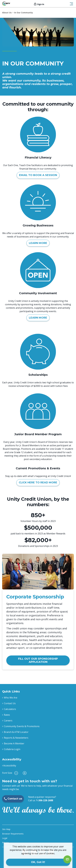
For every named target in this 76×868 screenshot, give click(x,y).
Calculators (10, 709)
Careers (8, 721)
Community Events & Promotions (22, 726)
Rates (7, 715)
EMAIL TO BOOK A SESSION (38, 175)
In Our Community (24, 13)
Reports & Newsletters (16, 738)
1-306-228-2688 (45, 800)
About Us (7, 13)
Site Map (6, 829)
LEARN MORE (38, 243)
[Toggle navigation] (71, 4)
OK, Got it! (38, 862)
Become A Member (14, 743)
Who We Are (11, 698)
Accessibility (10, 766)
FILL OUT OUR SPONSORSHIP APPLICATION (38, 660)
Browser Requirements (13, 834)
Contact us (13, 799)
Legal (5, 838)
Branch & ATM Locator (16, 732)
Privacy (5, 843)
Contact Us (10, 703)
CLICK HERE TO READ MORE (38, 483)
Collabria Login (12, 749)
